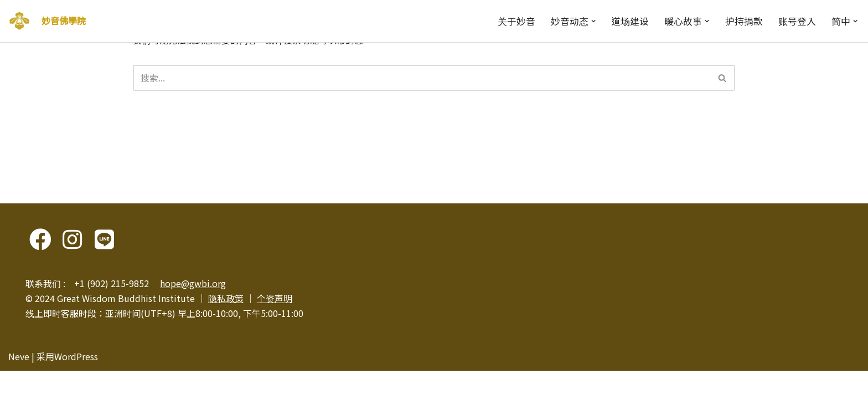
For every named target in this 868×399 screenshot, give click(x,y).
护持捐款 (744, 21)
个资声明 (275, 326)
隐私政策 (226, 326)
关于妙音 (516, 21)
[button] (593, 21)
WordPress (76, 385)
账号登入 (797, 21)
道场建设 (630, 21)
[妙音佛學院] (19, 21)
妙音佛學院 (64, 21)
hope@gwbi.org (193, 311)
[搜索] (422, 78)
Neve (19, 385)
